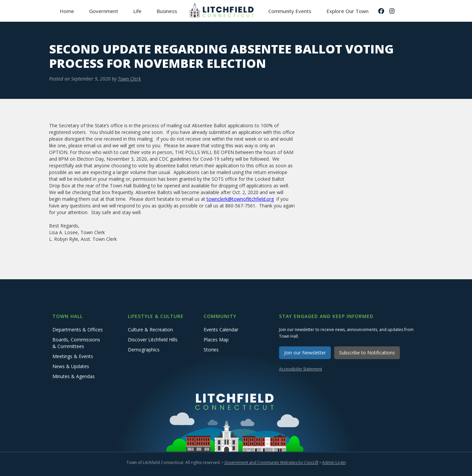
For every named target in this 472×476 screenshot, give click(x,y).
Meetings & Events (73, 356)
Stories (211, 350)
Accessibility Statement (301, 369)
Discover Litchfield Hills (153, 340)
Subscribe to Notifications (367, 353)
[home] (223, 11)
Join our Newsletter (305, 353)
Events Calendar (221, 330)
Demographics (144, 350)
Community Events (290, 11)
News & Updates (71, 366)
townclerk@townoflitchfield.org (240, 199)
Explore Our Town (347, 11)
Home (67, 11)
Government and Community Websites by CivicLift (271, 462)
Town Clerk (129, 79)
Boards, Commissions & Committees (76, 343)
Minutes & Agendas (74, 376)
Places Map (216, 340)
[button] (103, 11)
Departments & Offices (78, 330)
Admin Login (334, 462)
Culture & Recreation (150, 330)
